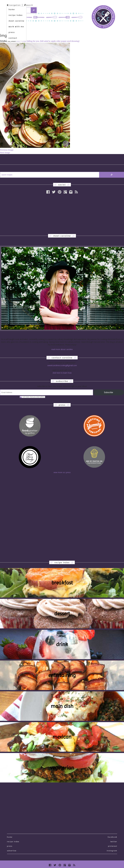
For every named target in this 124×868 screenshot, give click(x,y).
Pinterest (113, 846)
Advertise (12, 851)
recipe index (16, 15)
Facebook (112, 837)
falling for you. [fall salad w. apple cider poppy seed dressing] (53, 41)
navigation (14, 5)
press (12, 32)
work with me (16, 27)
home (12, 9)
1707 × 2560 (21, 41)
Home (10, 837)
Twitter (114, 842)
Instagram (112, 851)
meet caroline (16, 21)
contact (13, 38)
